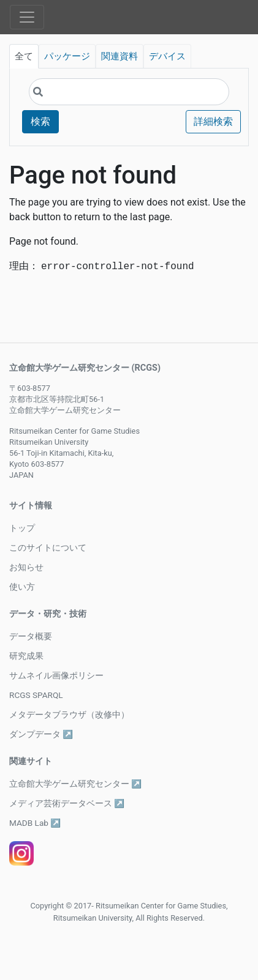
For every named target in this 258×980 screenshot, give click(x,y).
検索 (40, 121)
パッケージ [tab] (67, 56)
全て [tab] (24, 56)
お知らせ (26, 567)
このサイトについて (48, 548)
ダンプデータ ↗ (41, 734)
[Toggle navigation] (27, 17)
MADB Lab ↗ (35, 823)
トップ (22, 528)
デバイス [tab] (167, 56)
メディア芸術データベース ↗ (67, 803)
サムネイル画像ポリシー (56, 675)
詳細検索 (213, 121)
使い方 (22, 587)
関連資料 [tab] (120, 56)
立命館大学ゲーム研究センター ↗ (75, 784)
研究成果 (26, 656)
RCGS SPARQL (36, 695)
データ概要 (31, 636)
